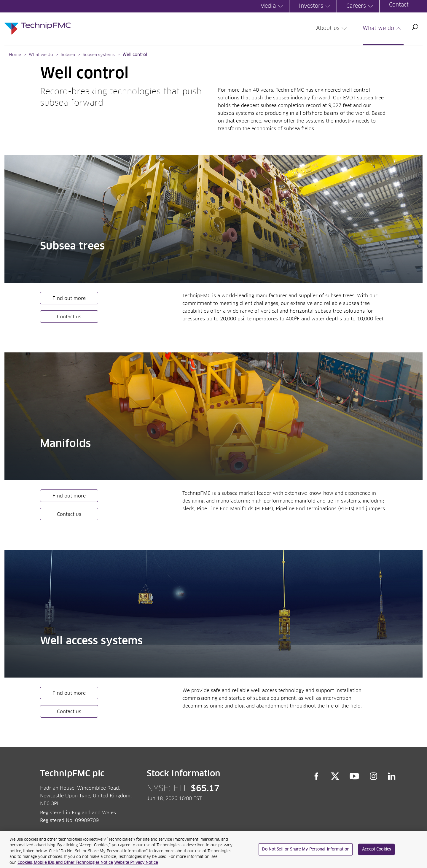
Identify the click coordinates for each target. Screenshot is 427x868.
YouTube (354, 776)
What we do (383, 28)
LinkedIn (392, 776)
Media (272, 6)
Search (415, 27)
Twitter (335, 776)
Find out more (69, 298)
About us (332, 28)
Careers (361, 6)
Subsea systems (99, 55)
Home (15, 55)
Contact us (69, 317)
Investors (316, 6)
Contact (399, 5)
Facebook (316, 776)
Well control (135, 55)
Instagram (374, 776)
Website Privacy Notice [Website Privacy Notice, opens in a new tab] (136, 865)
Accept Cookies (376, 852)
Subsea (68, 55)
